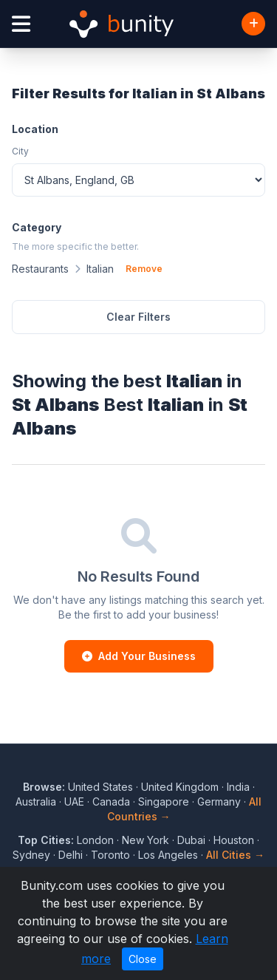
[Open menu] (21, 24)
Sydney (31, 855)
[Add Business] (253, 24)
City (20, 151)
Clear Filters (138, 317)
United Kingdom (180, 787)
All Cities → (235, 855)
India (238, 787)
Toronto (110, 855)
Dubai (191, 840)
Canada (111, 802)
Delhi (71, 855)
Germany (219, 802)
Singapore (164, 802)
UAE (74, 802)
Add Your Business (139, 656)
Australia (36, 802)
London (95, 840)
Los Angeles (168, 855)
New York (146, 840)
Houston (234, 840)
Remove (144, 269)
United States (100, 787)
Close (143, 959)
